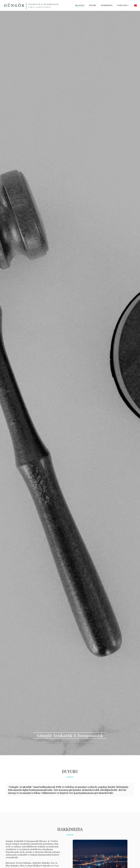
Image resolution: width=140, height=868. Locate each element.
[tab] (70, 791)
